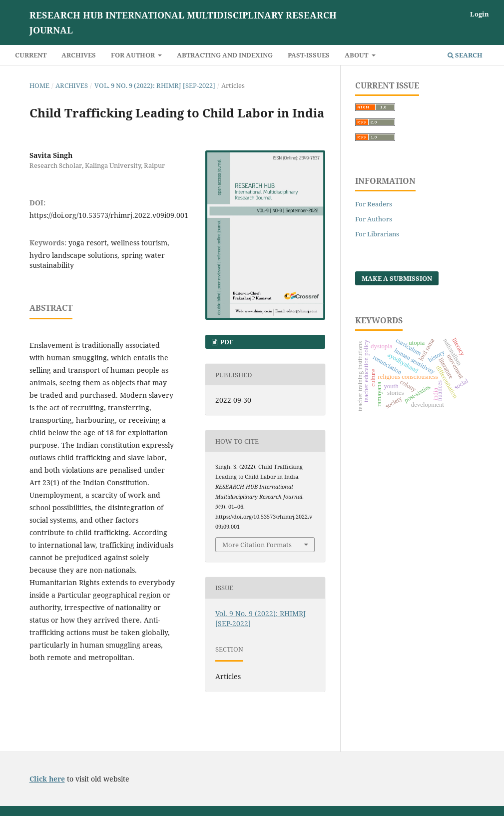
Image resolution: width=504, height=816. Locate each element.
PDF (226, 342)
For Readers (374, 204)
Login (480, 14)
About (357, 55)
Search (465, 55)
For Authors (374, 219)
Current (31, 55)
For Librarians (377, 234)
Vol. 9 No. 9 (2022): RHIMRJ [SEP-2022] (155, 85)
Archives (79, 55)
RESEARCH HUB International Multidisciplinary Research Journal (183, 22)
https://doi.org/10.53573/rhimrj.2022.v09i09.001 (109, 215)
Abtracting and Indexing (225, 55)
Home (39, 85)
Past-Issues (309, 55)
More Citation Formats (257, 545)
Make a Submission (397, 278)
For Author (134, 55)
